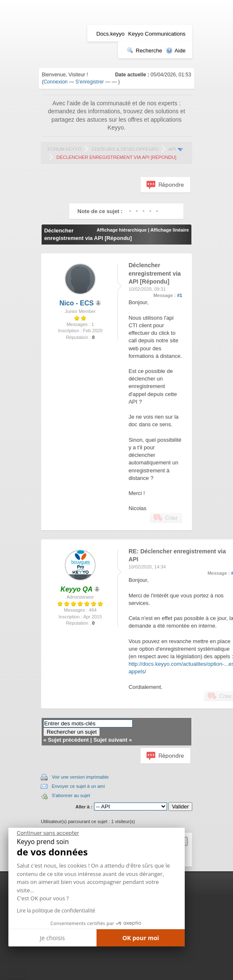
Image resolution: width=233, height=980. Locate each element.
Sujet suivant (110, 740)
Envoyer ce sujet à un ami (78, 786)
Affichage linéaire (170, 230)
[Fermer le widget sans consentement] (48, 833)
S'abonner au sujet (71, 795)
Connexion (56, 82)
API (172, 149)
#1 (180, 295)
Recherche (144, 51)
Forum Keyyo (64, 149)
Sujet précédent (68, 740)
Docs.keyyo (110, 34)
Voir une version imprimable (80, 777)
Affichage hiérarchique (122, 230)
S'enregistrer (90, 82)
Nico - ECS (76, 303)
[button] (14, 977)
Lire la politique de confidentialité (56, 911)
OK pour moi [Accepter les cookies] (141, 938)
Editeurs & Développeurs (125, 149)
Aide (176, 51)
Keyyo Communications (157, 34)
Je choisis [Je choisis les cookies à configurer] (52, 938)
